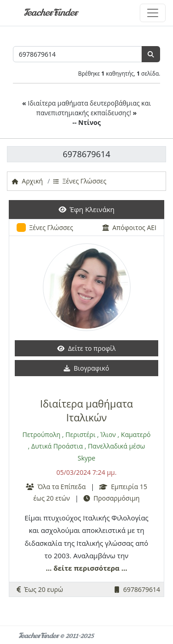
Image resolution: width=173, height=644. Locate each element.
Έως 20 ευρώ (40, 589)
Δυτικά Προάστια (57, 446)
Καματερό (136, 434)
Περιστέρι (81, 434)
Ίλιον (108, 434)
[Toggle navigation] (153, 13)
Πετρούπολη (41, 434)
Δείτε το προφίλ (86, 348)
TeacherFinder (51, 13)
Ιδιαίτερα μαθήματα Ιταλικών (87, 411)
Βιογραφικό (86, 368)
